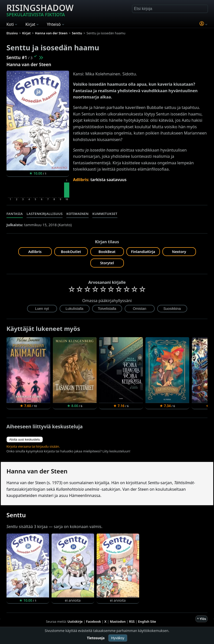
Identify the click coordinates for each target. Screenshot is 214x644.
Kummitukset (105, 214)
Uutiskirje (75, 621)
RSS (132, 621)
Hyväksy (118, 638)
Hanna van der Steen (29, 64)
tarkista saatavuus (108, 180)
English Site (147, 621)
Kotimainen (77, 214)
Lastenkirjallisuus (45, 214)
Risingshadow (40, 10)
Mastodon (118, 621)
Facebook (94, 621)
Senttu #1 (17, 57)
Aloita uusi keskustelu (25, 439)
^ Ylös (201, 619)
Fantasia (15, 214)
